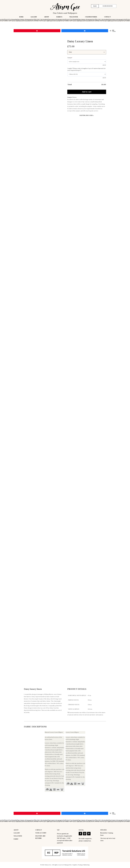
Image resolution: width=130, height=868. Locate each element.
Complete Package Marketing (81, 865)
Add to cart (87, 92)
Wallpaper (74, 17)
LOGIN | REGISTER (108, 6)
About (47, 17)
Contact (107, 17)
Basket (95, 6)
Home (21, 17)
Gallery (34, 17)
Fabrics (59, 17)
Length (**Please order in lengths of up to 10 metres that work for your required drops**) (87, 69)
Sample (73, 58)
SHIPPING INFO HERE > (87, 115)
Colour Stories (91, 17)
